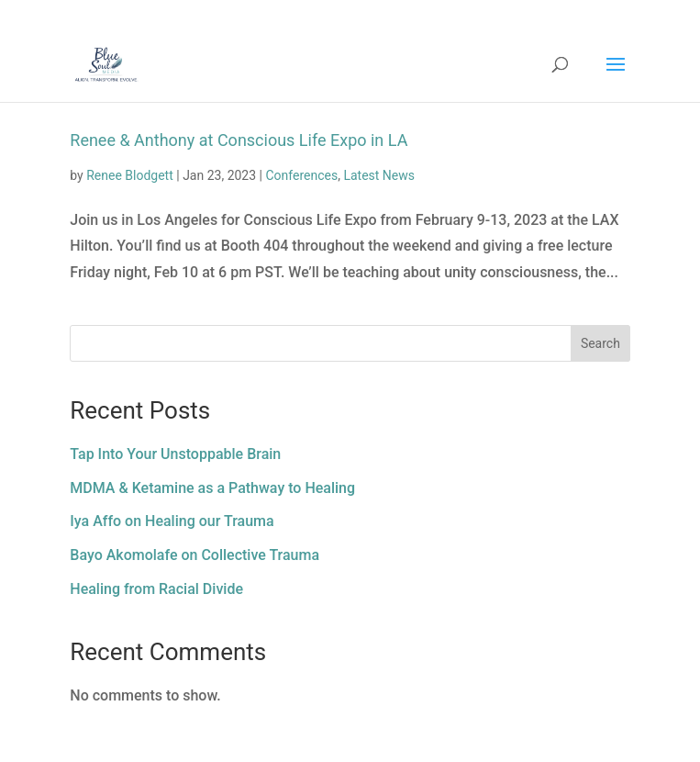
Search (600, 343)
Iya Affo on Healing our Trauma (172, 521)
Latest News (379, 175)
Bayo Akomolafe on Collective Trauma (194, 555)
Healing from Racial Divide (156, 589)
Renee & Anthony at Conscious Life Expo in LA (239, 140)
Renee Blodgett (130, 175)
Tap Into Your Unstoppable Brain (175, 454)
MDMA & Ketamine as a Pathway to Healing (212, 488)
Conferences (301, 175)
